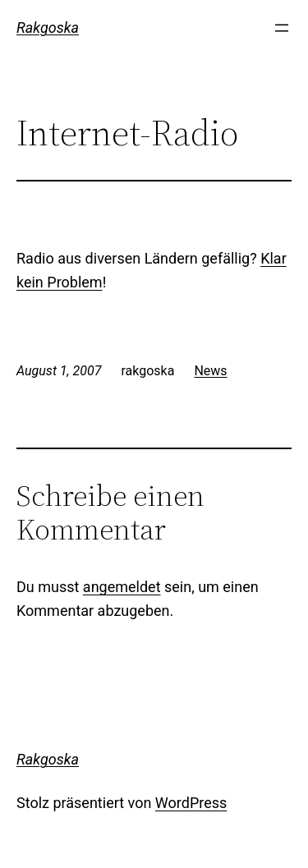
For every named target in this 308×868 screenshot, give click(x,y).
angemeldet (122, 587)
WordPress (191, 803)
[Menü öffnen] (282, 28)
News (210, 371)
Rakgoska (48, 28)
